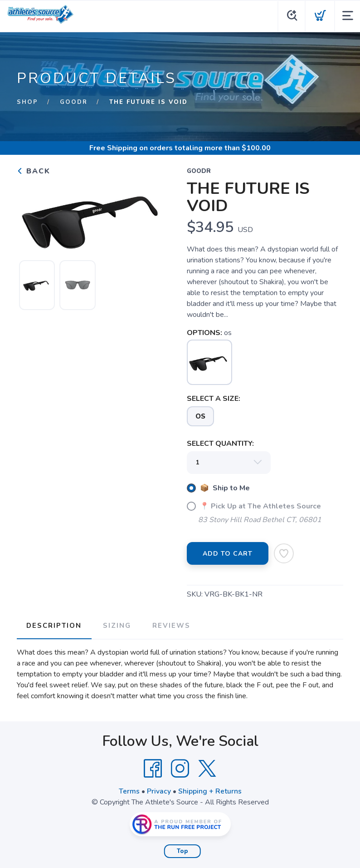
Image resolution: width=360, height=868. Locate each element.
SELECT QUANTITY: (220, 444)
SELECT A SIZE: (214, 399)
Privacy (159, 790)
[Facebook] (153, 768)
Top (182, 850)
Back (34, 171)
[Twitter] (207, 768)
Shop (27, 102)
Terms (129, 790)
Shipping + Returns (210, 790)
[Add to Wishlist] (284, 553)
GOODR (74, 102)
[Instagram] (180, 768)
